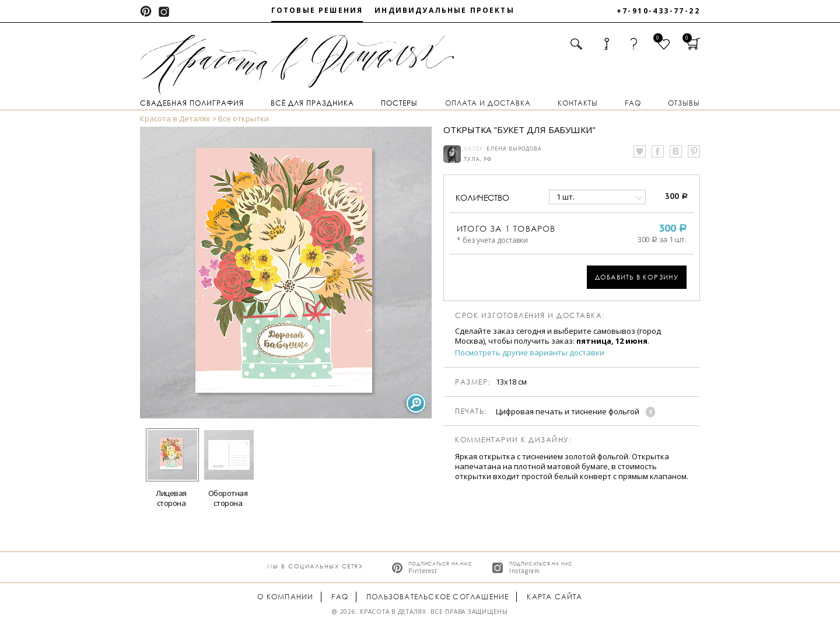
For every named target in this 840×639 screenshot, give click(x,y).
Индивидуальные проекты (444, 10)
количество (482, 198)
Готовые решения (317, 10)
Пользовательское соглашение (437, 597)
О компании (285, 597)
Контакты (578, 103)
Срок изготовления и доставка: (530, 316)
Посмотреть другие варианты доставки (530, 353)
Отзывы (684, 103)
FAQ (633, 103)
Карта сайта (554, 597)
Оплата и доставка (488, 103)
